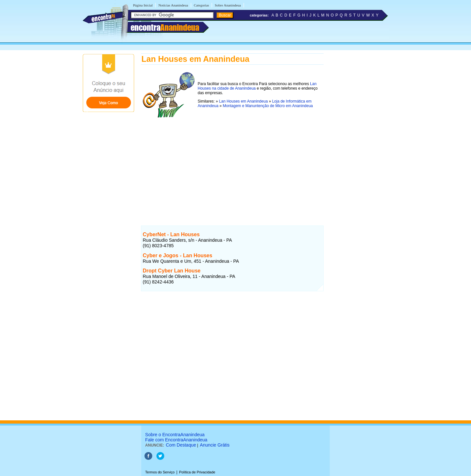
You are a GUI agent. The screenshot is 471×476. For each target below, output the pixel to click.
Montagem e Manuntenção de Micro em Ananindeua (268, 106)
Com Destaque (181, 445)
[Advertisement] (232, 165)
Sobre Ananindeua (228, 5)
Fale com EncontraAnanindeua (176, 440)
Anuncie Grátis (215, 445)
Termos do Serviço (160, 472)
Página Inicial (143, 5)
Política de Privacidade (197, 472)
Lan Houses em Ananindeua (244, 101)
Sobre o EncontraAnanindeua (175, 435)
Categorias (202, 5)
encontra (165, 28)
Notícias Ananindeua (173, 5)
